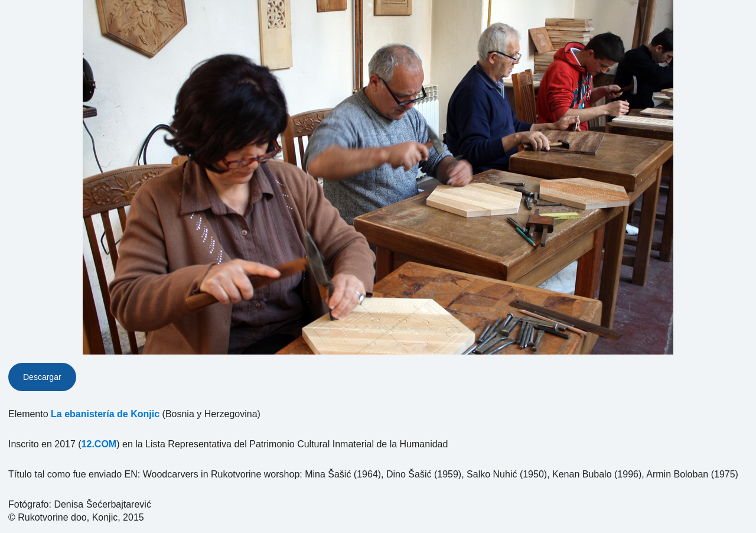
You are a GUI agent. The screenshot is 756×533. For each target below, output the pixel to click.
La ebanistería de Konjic (105, 414)
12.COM (99, 444)
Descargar (42, 377)
